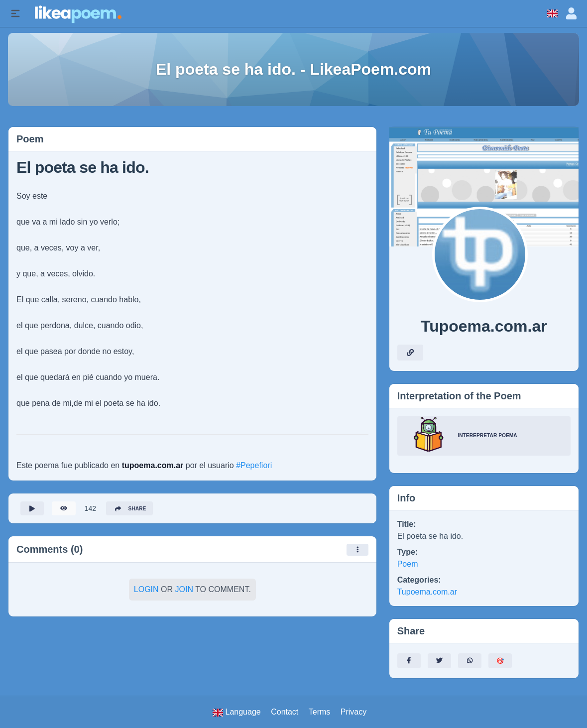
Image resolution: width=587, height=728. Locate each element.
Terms (320, 712)
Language (237, 712)
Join (184, 592)
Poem (408, 564)
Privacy (353, 712)
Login (146, 592)
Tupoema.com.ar (427, 592)
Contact (285, 712)
